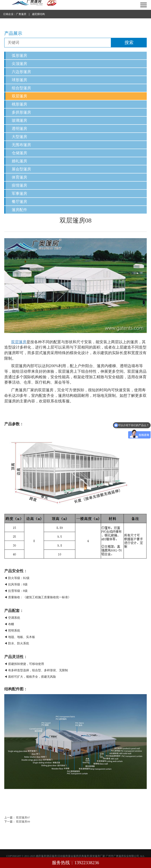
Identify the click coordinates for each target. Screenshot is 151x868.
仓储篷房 (19, 153)
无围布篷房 (21, 145)
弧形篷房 (19, 56)
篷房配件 (19, 210)
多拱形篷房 (21, 112)
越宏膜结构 (38, 14)
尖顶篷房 (19, 64)
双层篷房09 (23, 822)
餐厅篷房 (19, 202)
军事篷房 (19, 194)
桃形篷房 (19, 104)
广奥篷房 (21, 14)
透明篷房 (19, 129)
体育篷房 (19, 177)
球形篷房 (19, 80)
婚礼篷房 (19, 161)
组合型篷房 (21, 88)
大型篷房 (19, 137)
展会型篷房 (21, 169)
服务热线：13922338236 (75, 863)
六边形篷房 (21, 72)
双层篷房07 (23, 817)
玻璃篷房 (19, 120)
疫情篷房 (19, 185)
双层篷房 (19, 96)
